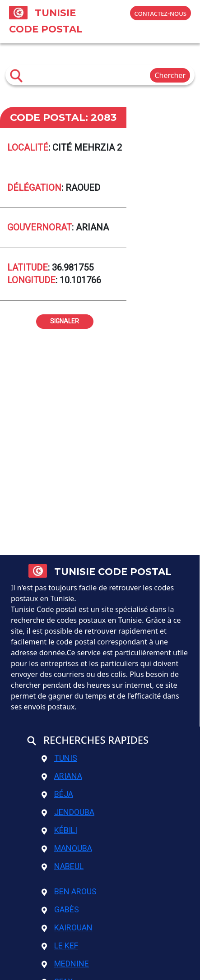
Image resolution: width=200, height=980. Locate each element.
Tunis (59, 758)
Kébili (59, 830)
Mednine (65, 964)
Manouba (67, 848)
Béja (57, 794)
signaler (65, 320)
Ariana (62, 776)
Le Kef (60, 945)
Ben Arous (69, 891)
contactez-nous (160, 13)
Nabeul (63, 866)
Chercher (170, 75)
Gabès (60, 909)
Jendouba (68, 812)
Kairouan (67, 927)
